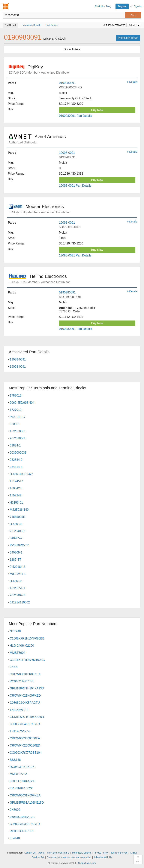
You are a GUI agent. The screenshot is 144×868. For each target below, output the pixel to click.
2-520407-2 (17, 595)
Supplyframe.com (87, 863)
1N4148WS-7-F (20, 731)
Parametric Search (81, 853)
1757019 (16, 396)
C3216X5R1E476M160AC (27, 660)
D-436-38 (16, 524)
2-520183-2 (17, 438)
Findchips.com (6, 6)
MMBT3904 (18, 653)
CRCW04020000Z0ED (25, 745)
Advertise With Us (103, 857)
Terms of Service (119, 853)
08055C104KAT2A (22, 781)
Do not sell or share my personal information (69, 857)
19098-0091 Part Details (75, 186)
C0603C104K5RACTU (25, 724)
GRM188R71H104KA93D (27, 688)
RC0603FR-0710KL (23, 767)
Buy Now (97, 110)
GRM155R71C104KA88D (27, 717)
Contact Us (30, 853)
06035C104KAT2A (22, 817)
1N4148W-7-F (19, 710)
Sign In (138, 6)
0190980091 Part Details (75, 116)
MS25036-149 (19, 510)
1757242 (16, 495)
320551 (15, 424)
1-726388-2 (17, 431)
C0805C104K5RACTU (25, 703)
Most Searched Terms (58, 853)
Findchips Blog (103, 6)
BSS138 (15, 760)
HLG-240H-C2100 (22, 646)
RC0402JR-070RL (22, 681)
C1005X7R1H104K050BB (27, 638)
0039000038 (18, 453)
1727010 (16, 410)
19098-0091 (67, 153)
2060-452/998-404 (22, 403)
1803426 (16, 488)
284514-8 (16, 467)
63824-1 (15, 445)
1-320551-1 (17, 588)
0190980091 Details (128, 38)
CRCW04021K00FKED (25, 696)
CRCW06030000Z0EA (25, 738)
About (41, 853)
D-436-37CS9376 (21, 474)
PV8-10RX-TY (19, 545)
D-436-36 (16, 581)
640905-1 (16, 552)
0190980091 (67, 83)
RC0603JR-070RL (22, 831)
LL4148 (15, 838)
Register (122, 6)
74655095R (18, 517)
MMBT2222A (18, 774)
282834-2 (16, 460)
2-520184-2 (17, 567)
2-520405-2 (17, 531)
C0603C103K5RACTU (25, 824)
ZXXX (14, 667)
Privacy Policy (101, 853)
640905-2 (16, 538)
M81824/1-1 (18, 574)
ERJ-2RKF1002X (21, 788)
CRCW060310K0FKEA (25, 674)
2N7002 (15, 810)
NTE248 (15, 631)
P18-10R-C (17, 417)
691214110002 (20, 602)
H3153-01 (16, 503)
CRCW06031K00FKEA (25, 795)
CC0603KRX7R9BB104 (26, 753)
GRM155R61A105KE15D (27, 803)
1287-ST (15, 560)
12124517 (16, 481)
